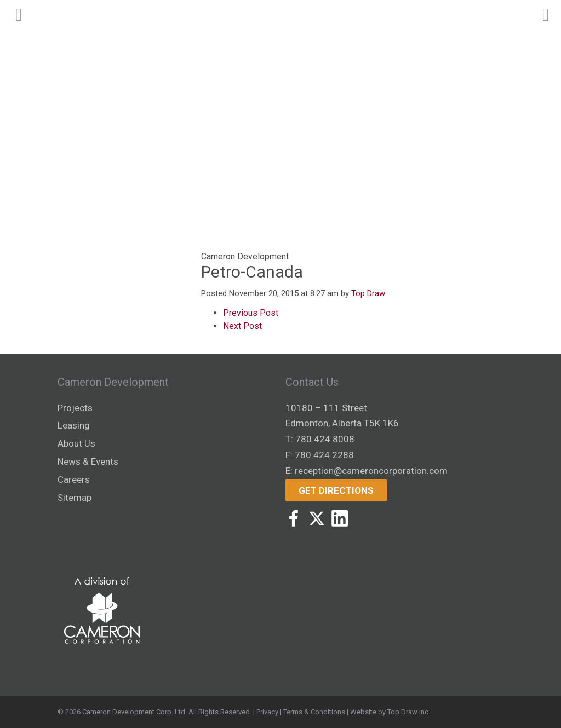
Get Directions (336, 490)
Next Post (242, 326)
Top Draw (368, 293)
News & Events (88, 461)
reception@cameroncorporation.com (371, 471)
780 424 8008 (325, 439)
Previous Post (251, 313)
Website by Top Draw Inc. (390, 712)
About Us (76, 443)
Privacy (267, 712)
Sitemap (75, 498)
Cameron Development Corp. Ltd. (134, 712)
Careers (74, 479)
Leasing (74, 425)
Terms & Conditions (314, 712)
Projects (75, 408)
